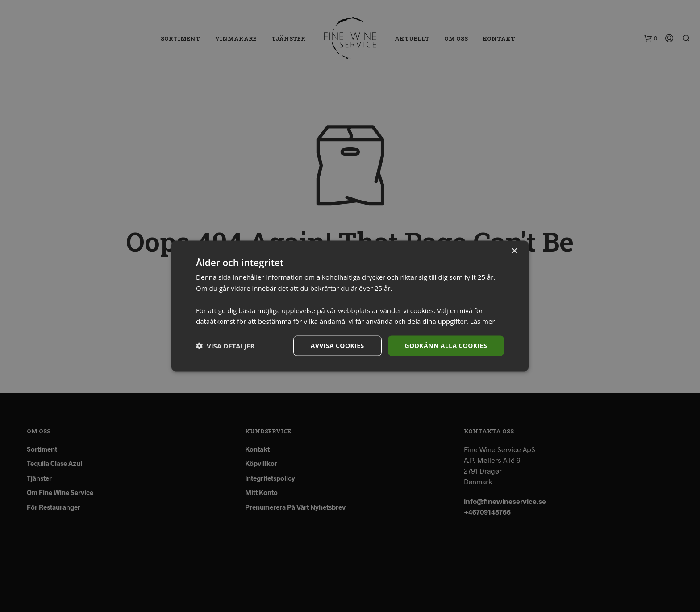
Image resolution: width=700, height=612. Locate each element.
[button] (225, 346)
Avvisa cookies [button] (337, 346)
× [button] (514, 251)
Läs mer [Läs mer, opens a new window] (483, 321)
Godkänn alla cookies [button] (446, 346)
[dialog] (350, 306)
